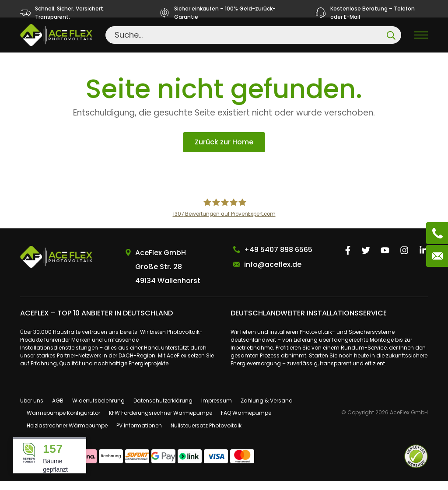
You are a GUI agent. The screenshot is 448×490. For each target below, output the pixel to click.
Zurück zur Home (224, 151)
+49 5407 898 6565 (278, 258)
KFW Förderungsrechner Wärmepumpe (161, 422)
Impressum (217, 409)
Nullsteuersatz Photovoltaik (206, 435)
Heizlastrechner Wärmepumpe (67, 435)
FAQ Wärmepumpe (246, 422)
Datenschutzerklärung (163, 409)
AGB (58, 409)
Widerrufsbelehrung (98, 409)
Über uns (32, 409)
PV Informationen (139, 435)
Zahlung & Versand (267, 409)
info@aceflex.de (273, 273)
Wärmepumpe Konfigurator (63, 422)
